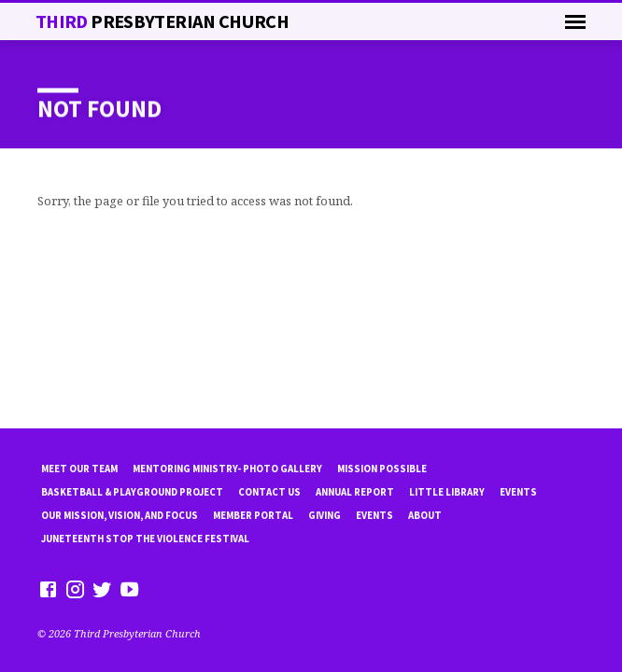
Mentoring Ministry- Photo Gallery (227, 469)
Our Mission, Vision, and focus (120, 515)
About (425, 515)
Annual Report (355, 492)
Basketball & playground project (132, 492)
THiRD (162, 21)
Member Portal (253, 515)
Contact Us (269, 492)
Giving (325, 515)
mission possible (382, 469)
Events (518, 492)
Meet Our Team (79, 469)
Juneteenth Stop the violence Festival (145, 539)
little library (447, 492)
